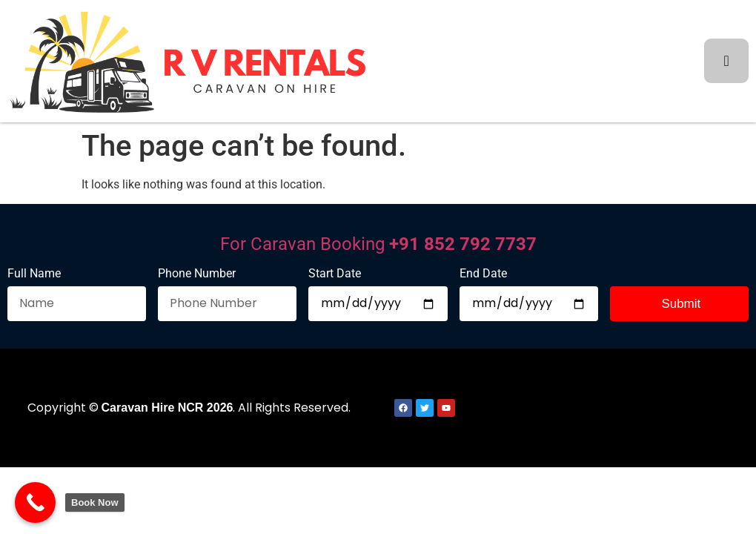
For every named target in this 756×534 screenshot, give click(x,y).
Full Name (34, 274)
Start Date (335, 274)
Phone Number (197, 274)
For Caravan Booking (378, 244)
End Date (483, 274)
